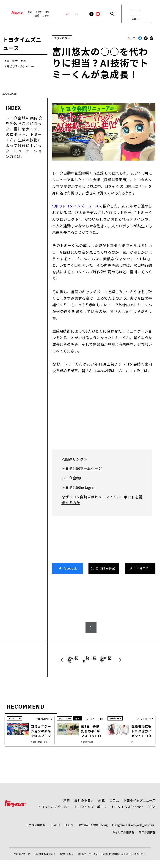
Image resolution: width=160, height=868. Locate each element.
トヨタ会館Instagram (79, 487)
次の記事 (73, 660)
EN (76, 14)
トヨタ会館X (72, 478)
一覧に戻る (89, 660)
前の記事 (106, 660)
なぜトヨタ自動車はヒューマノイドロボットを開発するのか (102, 500)
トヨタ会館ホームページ (82, 468)
